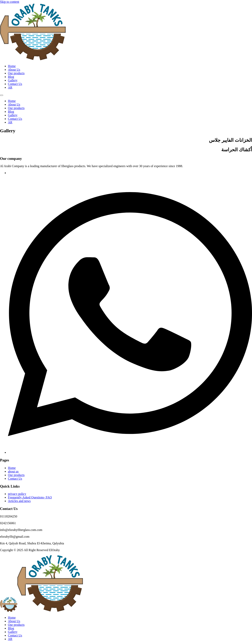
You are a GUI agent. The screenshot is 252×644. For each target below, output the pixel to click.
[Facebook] (130, 452)
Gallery (13, 80)
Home (12, 66)
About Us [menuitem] (14, 621)
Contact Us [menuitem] (15, 635)
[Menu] (2, 95)
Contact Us (15, 84)
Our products (16, 73)
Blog (11, 77)
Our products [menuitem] (16, 625)
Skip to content (10, 2)
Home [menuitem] (12, 618)
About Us (14, 70)
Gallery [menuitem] (13, 632)
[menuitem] (10, 639)
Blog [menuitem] (11, 628)
